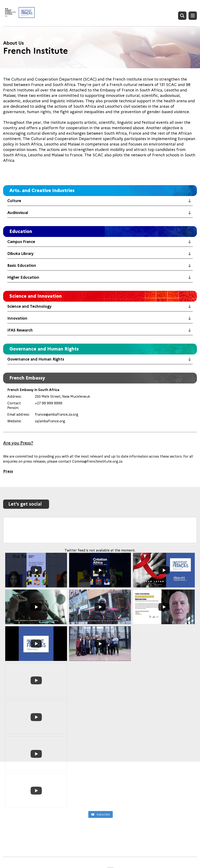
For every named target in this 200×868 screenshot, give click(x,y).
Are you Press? (18, 443)
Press (8, 471)
